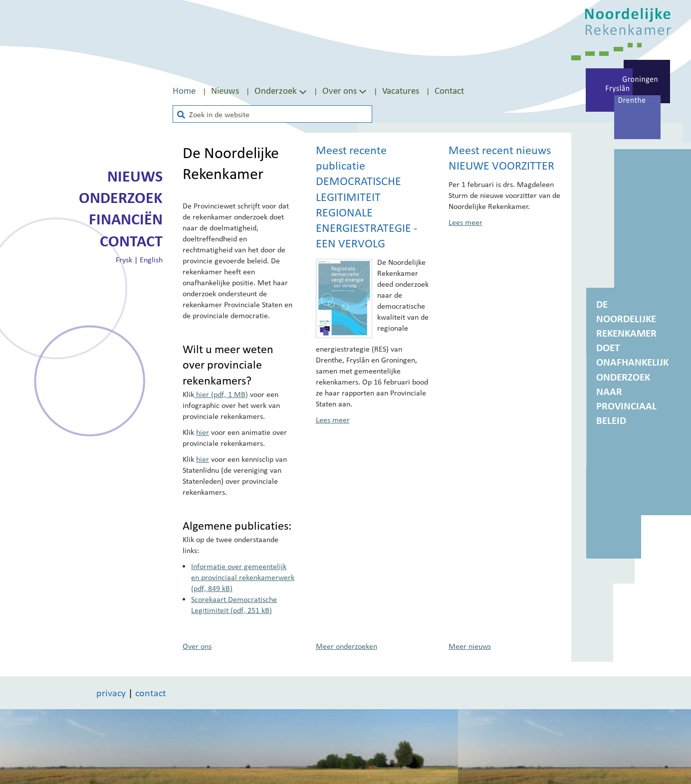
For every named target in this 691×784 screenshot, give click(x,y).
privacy (111, 693)
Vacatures (401, 90)
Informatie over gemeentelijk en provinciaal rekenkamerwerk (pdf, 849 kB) (243, 577)
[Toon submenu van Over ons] (363, 91)
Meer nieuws (470, 646)
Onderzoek (121, 197)
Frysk (124, 259)
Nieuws (225, 90)
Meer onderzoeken (346, 646)
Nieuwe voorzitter (501, 166)
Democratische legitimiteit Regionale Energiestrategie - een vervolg (366, 212)
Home (184, 90)
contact (151, 693)
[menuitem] (192, 91)
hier (203, 432)
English (151, 259)
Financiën (126, 219)
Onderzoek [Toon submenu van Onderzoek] (282, 90)
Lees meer (333, 419)
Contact (449, 90)
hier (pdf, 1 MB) (221, 394)
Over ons (340, 90)
